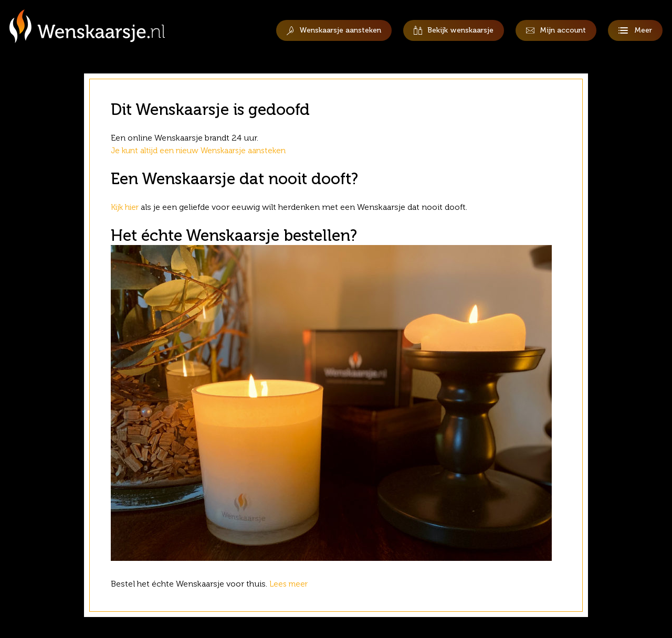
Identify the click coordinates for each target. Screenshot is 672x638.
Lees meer (291, 584)
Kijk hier (126, 207)
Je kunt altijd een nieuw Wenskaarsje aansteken (203, 150)
